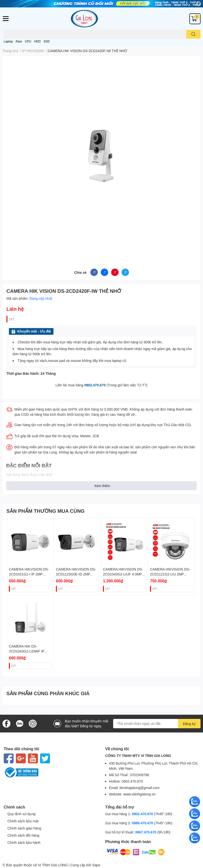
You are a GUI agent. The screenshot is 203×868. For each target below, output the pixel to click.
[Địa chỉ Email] (157, 724)
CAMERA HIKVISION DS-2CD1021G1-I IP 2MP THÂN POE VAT (29, 574)
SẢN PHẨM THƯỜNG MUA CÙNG (45, 511)
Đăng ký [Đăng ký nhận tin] (189, 724)
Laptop (8, 41)
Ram (19, 41)
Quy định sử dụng (21, 814)
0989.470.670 (143, 823)
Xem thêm (102, 486)
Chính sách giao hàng (24, 828)
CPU (28, 41)
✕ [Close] (199, 4)
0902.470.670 (95, 385)
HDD (37, 41)
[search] (193, 34)
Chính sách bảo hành (24, 842)
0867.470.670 (146, 832)
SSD (47, 41)
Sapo (96, 865)
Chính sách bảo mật (23, 821)
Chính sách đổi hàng (23, 835)
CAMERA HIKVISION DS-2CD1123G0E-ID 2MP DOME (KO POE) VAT (76, 574)
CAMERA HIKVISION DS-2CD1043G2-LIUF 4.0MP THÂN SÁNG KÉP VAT (123, 574)
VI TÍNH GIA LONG (53, 865)
